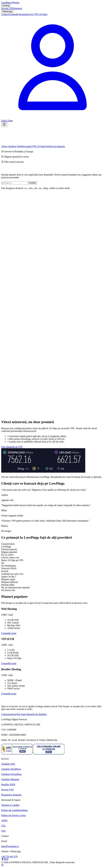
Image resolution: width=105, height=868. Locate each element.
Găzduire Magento (10, 779)
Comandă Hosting (17, 14)
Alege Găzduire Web (11, 146)
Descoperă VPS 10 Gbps (33, 146)
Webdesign (7, 11)
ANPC (4, 821)
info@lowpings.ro (10, 846)
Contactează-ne (9, 714)
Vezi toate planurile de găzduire (31, 714)
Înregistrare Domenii (11, 795)
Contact (5, 14)
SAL (3, 826)
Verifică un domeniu (55, 146)
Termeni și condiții (10, 805)
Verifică (32, 183)
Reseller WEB (8, 784)
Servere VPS (7, 8)
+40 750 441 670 (9, 857)
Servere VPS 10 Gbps (37, 14)
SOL (3, 831)
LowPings (10, 2)
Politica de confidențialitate (14, 810)
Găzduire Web (8, 764)
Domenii (18, 8)
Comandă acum (9, 633)
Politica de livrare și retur (14, 815)
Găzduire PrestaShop (11, 774)
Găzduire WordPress (11, 769)
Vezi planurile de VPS (12, 447)
